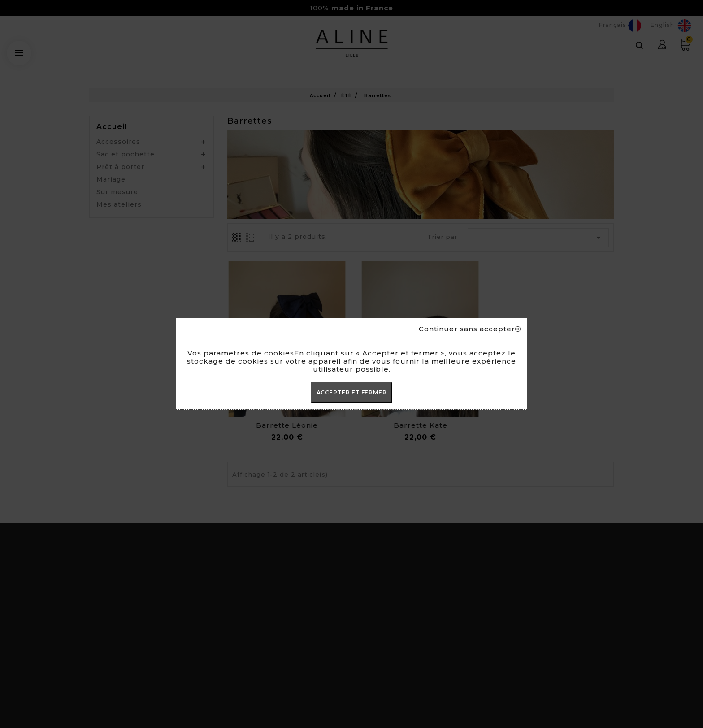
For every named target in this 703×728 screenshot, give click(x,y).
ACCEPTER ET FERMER (352, 392)
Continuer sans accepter (470, 329)
